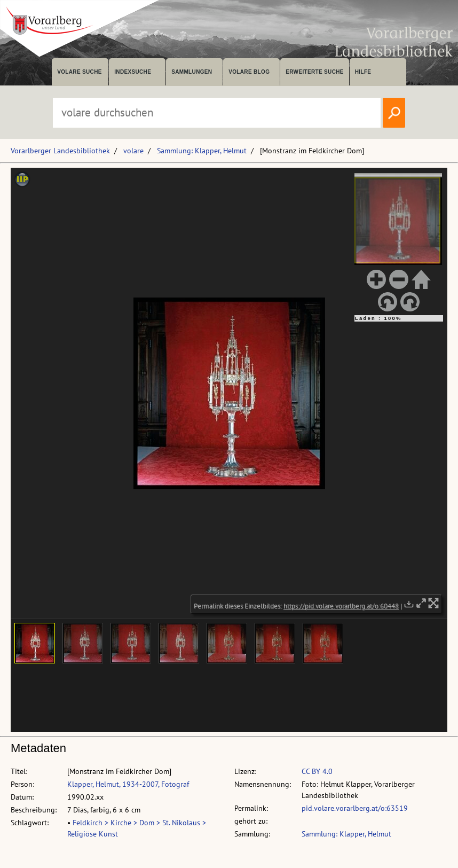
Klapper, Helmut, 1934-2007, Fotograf (128, 784)
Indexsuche (133, 72)
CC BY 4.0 (317, 771)
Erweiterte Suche (315, 72)
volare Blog (249, 72)
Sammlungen (192, 72)
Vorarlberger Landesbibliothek (60, 151)
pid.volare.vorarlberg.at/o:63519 (355, 808)
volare (133, 151)
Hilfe (363, 72)
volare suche (80, 72)
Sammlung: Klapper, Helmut (202, 151)
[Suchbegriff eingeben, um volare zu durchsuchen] (217, 113)
